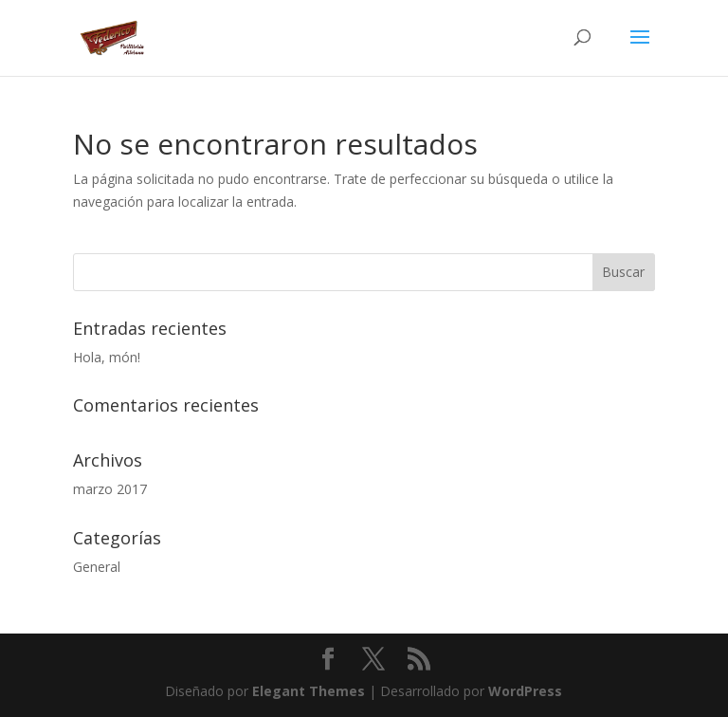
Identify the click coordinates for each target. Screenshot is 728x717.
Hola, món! (107, 357)
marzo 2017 (110, 489)
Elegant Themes (309, 691)
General (97, 567)
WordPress (525, 691)
